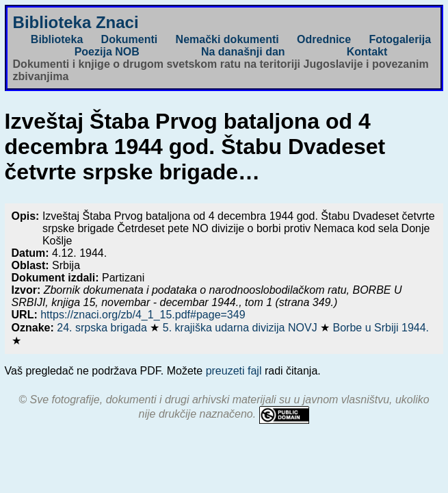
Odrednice (324, 39)
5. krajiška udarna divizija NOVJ (241, 328)
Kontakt (367, 52)
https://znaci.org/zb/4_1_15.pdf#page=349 (143, 315)
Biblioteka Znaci (76, 22)
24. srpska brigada (103, 328)
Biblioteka (57, 39)
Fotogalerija (400, 39)
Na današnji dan (243, 52)
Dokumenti (130, 39)
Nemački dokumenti (227, 39)
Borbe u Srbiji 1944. (381, 328)
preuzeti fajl (234, 371)
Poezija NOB (107, 52)
